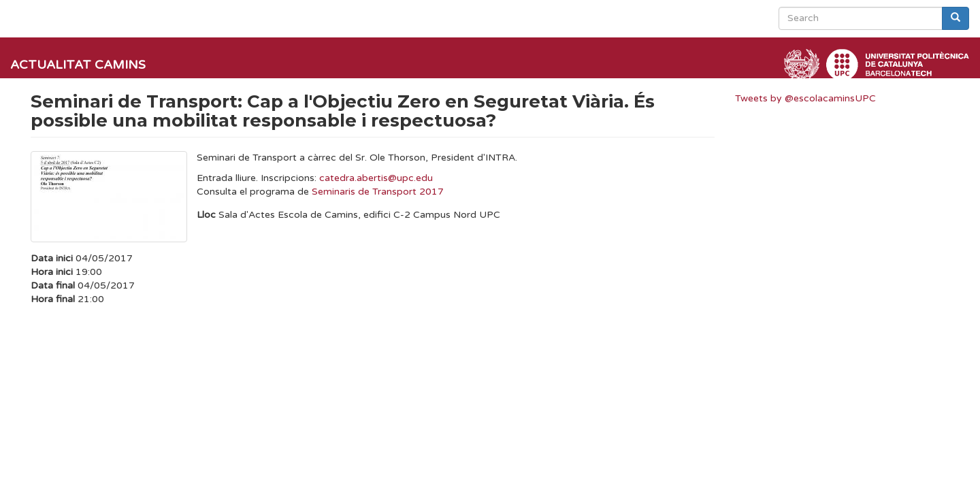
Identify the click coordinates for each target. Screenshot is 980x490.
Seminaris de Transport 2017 (378, 192)
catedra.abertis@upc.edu (376, 178)
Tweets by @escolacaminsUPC (805, 98)
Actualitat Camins (78, 65)
